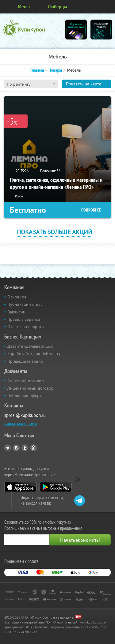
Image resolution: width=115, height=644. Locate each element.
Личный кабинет (108, 7)
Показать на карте (84, 84)
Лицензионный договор (31, 388)
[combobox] (31, 84)
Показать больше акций (55, 232)
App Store (20, 487)
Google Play (56, 487)
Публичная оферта (25, 395)
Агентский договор (26, 381)
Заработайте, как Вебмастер (34, 354)
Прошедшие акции (25, 361)
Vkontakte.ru (16, 448)
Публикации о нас (25, 304)
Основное (17, 297)
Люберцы (57, 7)
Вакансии (16, 312)
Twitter (25, 448)
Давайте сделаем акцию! (31, 346)
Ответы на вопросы (26, 327)
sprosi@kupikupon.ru (25, 415)
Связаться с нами (21, 423)
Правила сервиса (24, 319)
